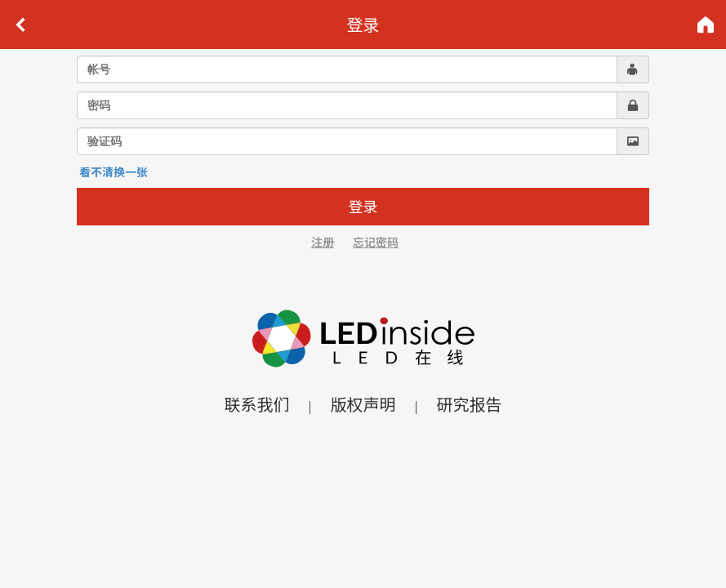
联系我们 (256, 404)
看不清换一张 (114, 171)
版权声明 (363, 404)
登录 (363, 206)
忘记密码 (376, 242)
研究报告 (470, 404)
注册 (323, 242)
